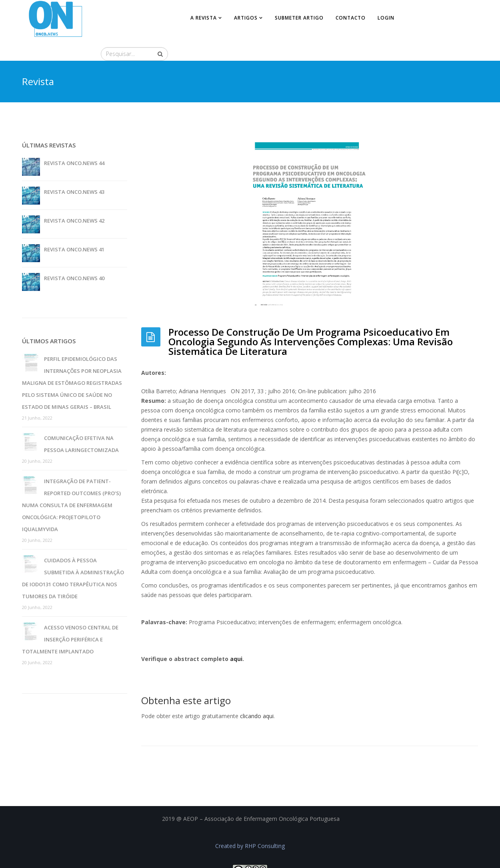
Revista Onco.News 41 (74, 228)
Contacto (350, 18)
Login (386, 18)
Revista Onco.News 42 (74, 199)
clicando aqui (257, 695)
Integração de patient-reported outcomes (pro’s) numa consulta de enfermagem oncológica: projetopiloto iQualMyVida (71, 484)
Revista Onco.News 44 (74, 142)
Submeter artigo (299, 18)
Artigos (245, 18)
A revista (203, 18)
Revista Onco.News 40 (74, 257)
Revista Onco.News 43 (74, 171)
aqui (236, 638)
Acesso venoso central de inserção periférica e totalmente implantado (70, 618)
